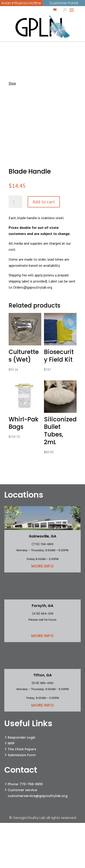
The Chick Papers (22, 749)
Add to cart (44, 202)
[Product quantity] (15, 202)
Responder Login (22, 737)
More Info (42, 566)
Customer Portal (64, 3)
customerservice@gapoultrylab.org (38, 796)
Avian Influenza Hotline (21, 3)
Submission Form (22, 755)
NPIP (11, 743)
